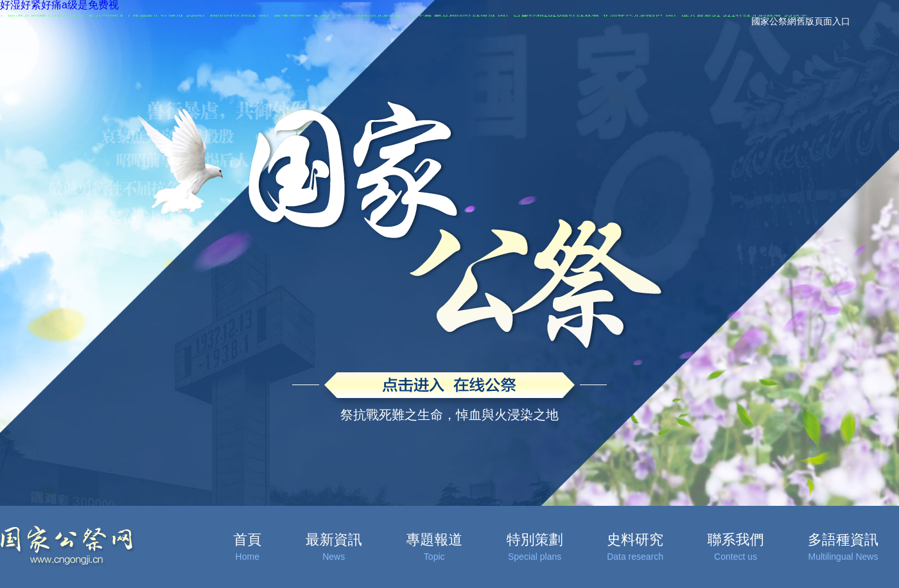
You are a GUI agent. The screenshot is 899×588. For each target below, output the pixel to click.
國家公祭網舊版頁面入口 (801, 21)
